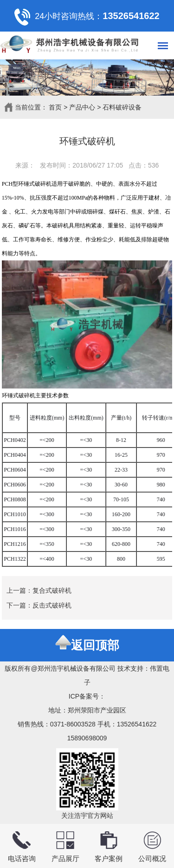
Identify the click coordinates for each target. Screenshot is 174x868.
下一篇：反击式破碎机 (39, 605)
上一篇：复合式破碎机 (39, 590)
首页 (55, 107)
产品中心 (82, 107)
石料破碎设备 (122, 107)
